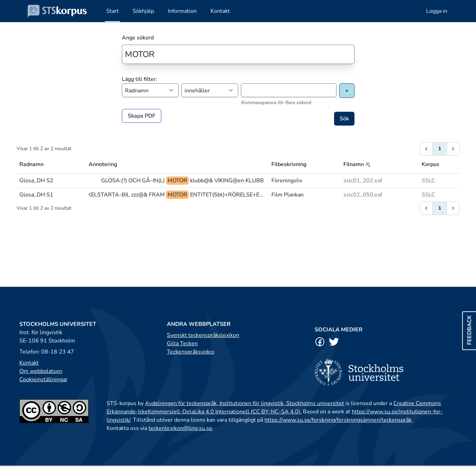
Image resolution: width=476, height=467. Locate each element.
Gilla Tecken (182, 344)
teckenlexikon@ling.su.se (180, 428)
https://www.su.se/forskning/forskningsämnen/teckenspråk (338, 420)
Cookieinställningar (43, 379)
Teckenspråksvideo (191, 352)
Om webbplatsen (41, 371)
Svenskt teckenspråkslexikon (203, 335)
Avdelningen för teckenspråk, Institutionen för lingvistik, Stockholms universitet (245, 403)
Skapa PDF (142, 116)
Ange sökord (138, 38)
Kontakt (29, 363)
